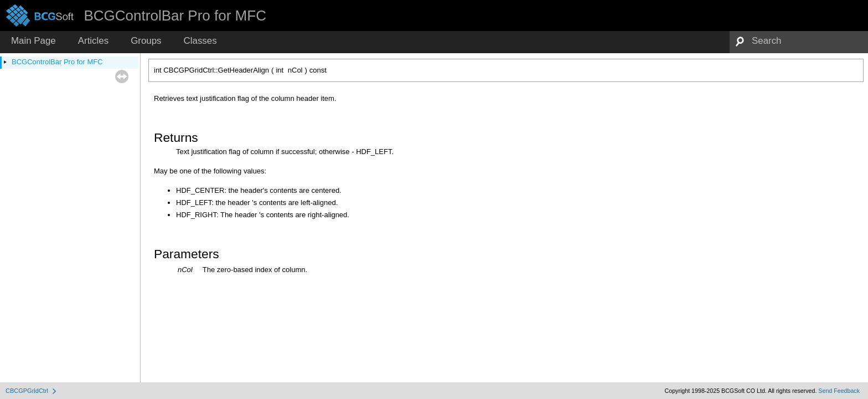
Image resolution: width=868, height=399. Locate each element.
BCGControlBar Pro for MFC (57, 62)
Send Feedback (839, 391)
